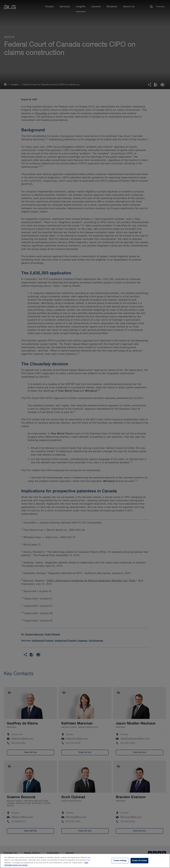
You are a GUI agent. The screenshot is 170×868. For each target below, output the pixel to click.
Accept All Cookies (139, 861)
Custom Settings (120, 861)
